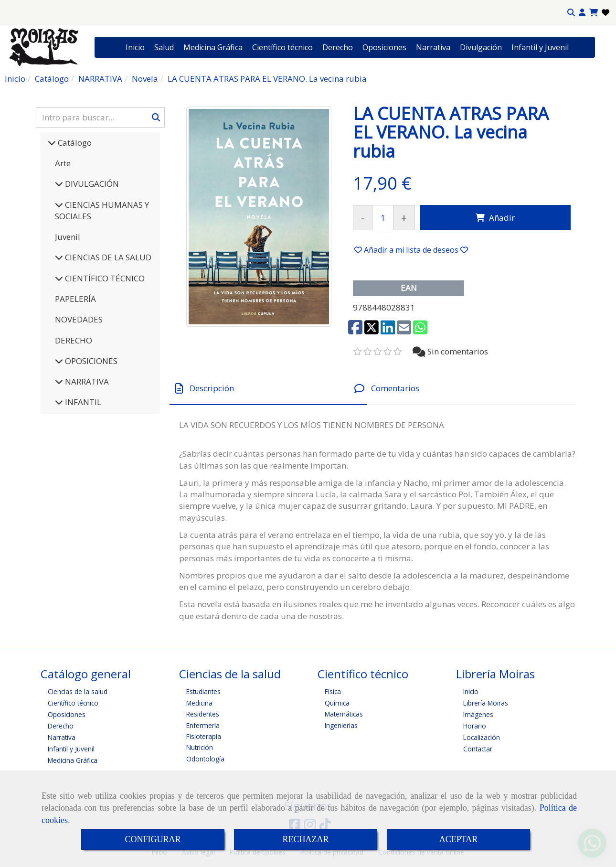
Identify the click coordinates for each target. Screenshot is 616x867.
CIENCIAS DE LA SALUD (107, 257)
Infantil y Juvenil (540, 47)
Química (337, 703)
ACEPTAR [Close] (459, 839)
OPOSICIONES (90, 361)
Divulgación (481, 47)
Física (333, 691)
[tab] (268, 389)
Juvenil (68, 237)
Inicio (135, 47)
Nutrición (200, 747)
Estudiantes (203, 691)
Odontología (205, 759)
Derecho (338, 47)
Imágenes (478, 714)
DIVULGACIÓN (91, 184)
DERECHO (74, 340)
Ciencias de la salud (78, 691)
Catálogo (74, 143)
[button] (582, 13)
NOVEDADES (79, 319)
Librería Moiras (486, 703)
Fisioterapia (204, 736)
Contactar (478, 749)
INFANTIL (82, 402)
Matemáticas (344, 714)
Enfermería (203, 725)
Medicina (199, 703)
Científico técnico (282, 47)
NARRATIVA (86, 381)
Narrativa (433, 47)
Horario (475, 726)
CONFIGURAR (153, 839)
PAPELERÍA (75, 299)
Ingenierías (341, 725)
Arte (63, 163)
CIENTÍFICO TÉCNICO (104, 278)
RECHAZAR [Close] (305, 839)
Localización (482, 737)
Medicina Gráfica (213, 47)
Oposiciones (384, 47)
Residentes (203, 714)
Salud (164, 47)
